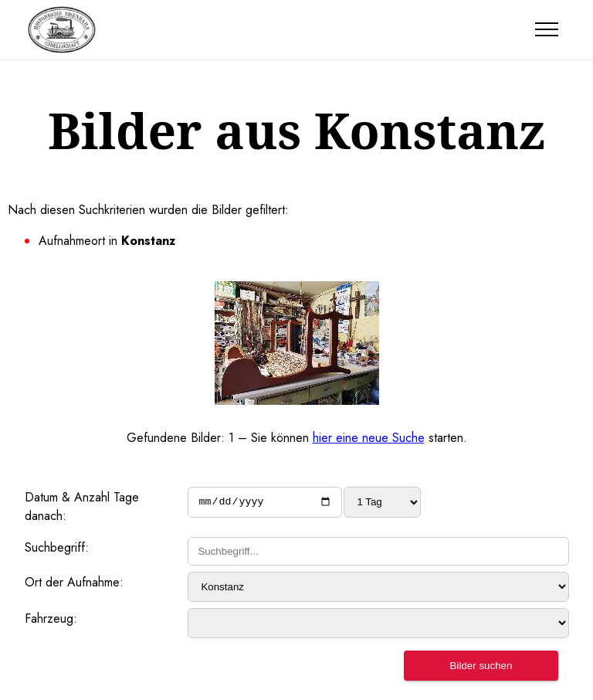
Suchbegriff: (57, 547)
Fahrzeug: (51, 618)
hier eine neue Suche (369, 438)
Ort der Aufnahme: (74, 582)
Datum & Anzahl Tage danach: (82, 506)
